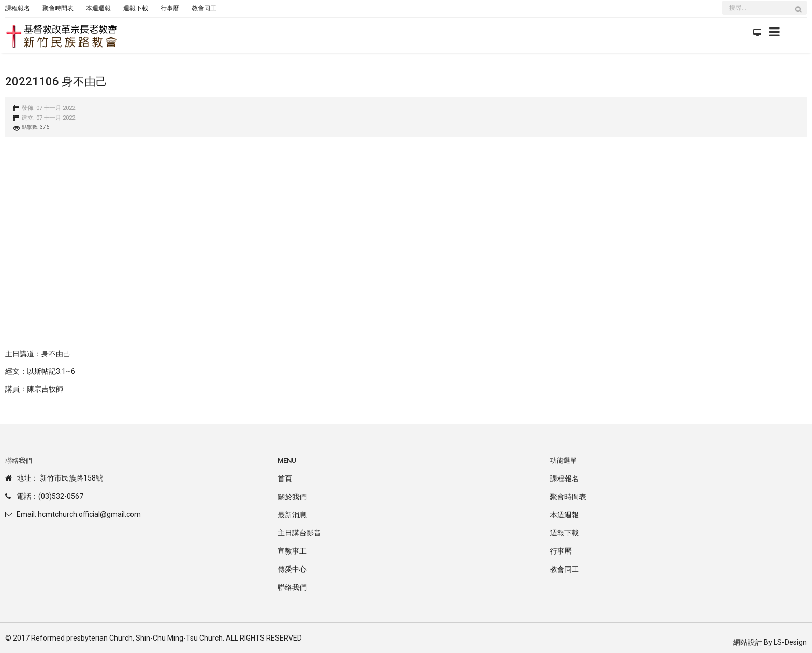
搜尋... (723, 2)
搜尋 (801, 14)
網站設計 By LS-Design (770, 642)
